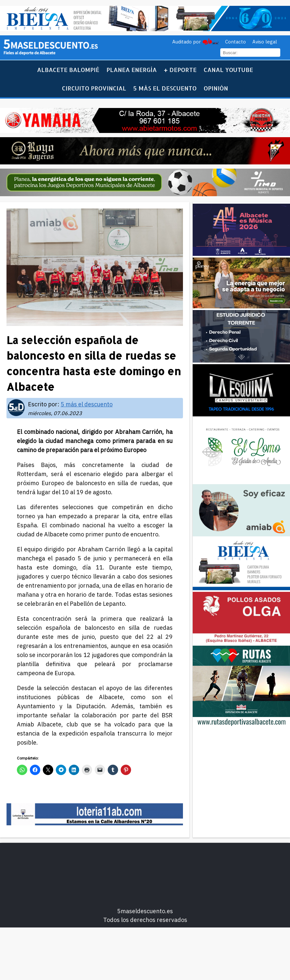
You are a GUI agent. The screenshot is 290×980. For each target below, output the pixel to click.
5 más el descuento (165, 88)
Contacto (236, 42)
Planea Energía (132, 70)
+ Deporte (180, 70)
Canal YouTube (228, 70)
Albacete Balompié (68, 70)
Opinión (216, 88)
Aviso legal (265, 42)
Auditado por (187, 42)
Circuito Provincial (94, 88)
